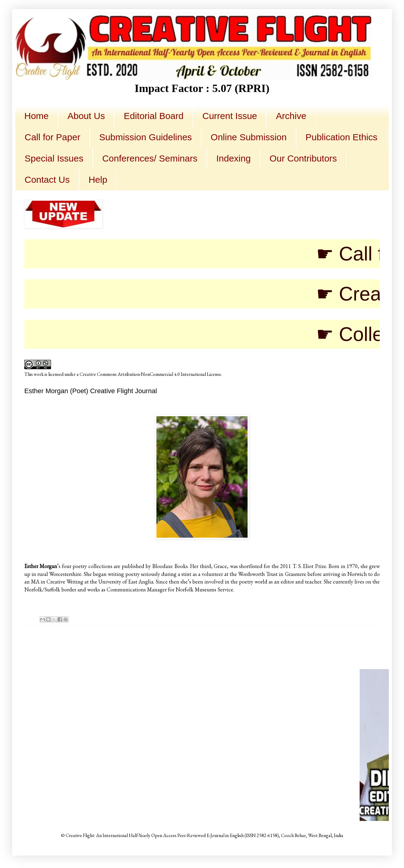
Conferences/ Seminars (150, 158)
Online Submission (249, 137)
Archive (291, 116)
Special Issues (54, 158)
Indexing (233, 158)
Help (98, 180)
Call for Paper (52, 137)
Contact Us (47, 180)
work (39, 374)
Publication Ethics (342, 137)
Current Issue (230, 116)
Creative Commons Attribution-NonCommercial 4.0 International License (150, 374)
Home (36, 116)
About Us (86, 116)
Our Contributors (303, 158)
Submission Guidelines (145, 137)
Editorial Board (154, 116)
